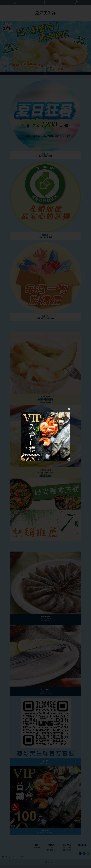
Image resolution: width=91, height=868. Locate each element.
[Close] (69, 409)
